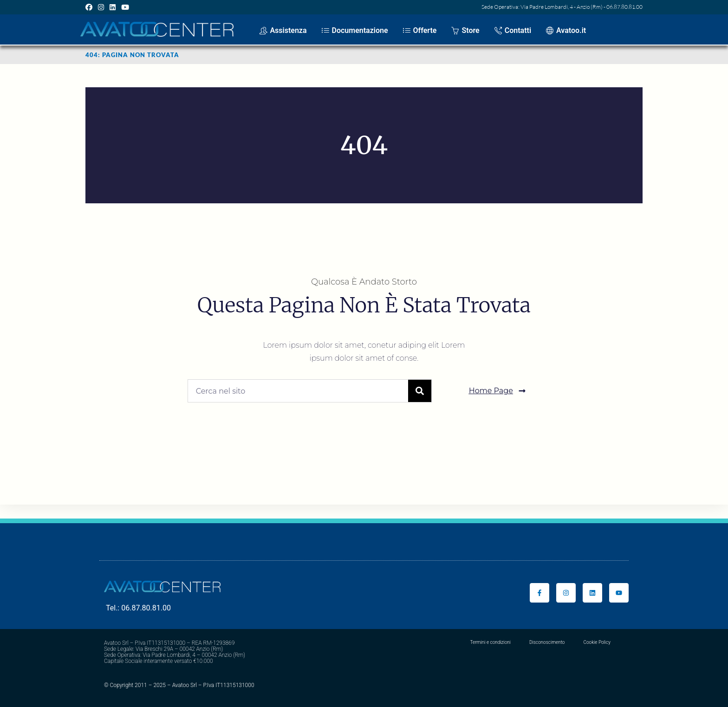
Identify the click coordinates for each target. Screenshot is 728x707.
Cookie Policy (597, 642)
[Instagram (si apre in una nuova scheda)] (101, 7)
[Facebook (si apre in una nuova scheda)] (90, 7)
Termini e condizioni (491, 642)
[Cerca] (420, 391)
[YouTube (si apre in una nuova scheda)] (125, 7)
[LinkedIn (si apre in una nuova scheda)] (113, 7)
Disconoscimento (547, 642)
